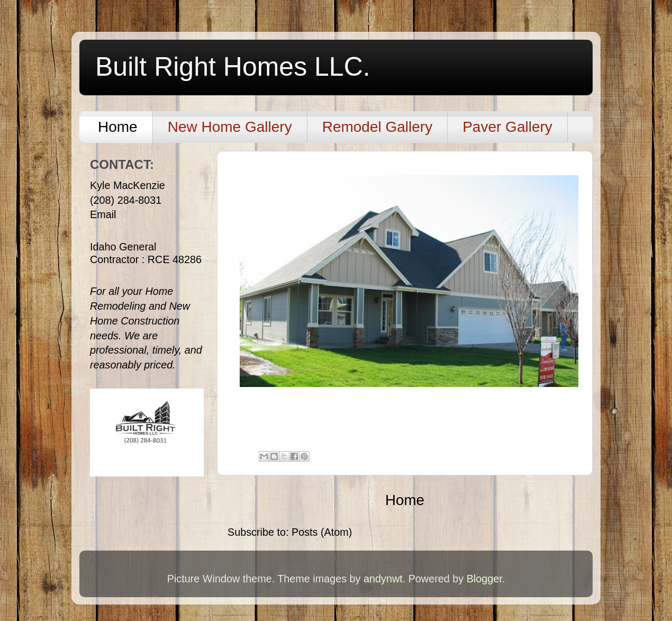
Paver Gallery (507, 127)
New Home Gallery (230, 127)
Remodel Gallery (378, 127)
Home (118, 127)
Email (103, 214)
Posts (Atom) (322, 532)
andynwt (383, 579)
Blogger (484, 579)
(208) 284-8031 (126, 200)
